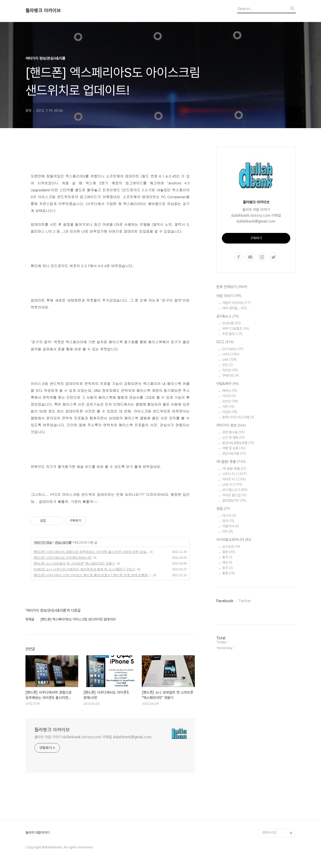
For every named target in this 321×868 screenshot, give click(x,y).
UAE (229, 360)
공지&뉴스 (228, 316)
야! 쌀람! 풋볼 (231, 462)
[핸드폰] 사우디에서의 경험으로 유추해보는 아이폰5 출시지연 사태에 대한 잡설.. (91, 552)
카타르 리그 (234, 479)
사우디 (231, 354)
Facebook (225, 601)
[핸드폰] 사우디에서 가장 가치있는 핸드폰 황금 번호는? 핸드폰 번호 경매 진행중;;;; (93, 575)
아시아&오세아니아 (234, 540)
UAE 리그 (232, 485)
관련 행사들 (233, 432)
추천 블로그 (232, 334)
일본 (229, 552)
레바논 (230, 391)
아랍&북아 (228, 384)
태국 (227, 563)
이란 (228, 407)
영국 (228, 521)
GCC (225, 342)
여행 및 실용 (234, 448)
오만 (227, 365)
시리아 (229, 396)
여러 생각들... (234, 308)
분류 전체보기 (232, 287)
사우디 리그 (234, 474)
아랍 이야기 (229, 296)
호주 (227, 568)
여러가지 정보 (43, 542)
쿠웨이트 (230, 376)
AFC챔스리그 (235, 490)
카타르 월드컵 (234, 495)
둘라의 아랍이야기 (38, 833)
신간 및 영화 (233, 438)
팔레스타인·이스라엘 (238, 417)
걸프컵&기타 (234, 500)
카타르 (230, 370)
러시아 (229, 516)
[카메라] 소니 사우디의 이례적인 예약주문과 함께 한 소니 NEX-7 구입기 (85, 569)
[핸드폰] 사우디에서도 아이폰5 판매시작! (63, 558)
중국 (227, 557)
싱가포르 (231, 547)
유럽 (223, 509)
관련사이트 (269, 833)
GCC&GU (233, 349)
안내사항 (231, 323)
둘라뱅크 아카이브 (43, 11)
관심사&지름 (63, 542)
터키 (228, 531)
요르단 (230, 401)
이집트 (230, 412)
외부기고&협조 (236, 329)
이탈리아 (230, 526)
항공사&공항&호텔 (238, 443)
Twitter (245, 601)
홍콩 (228, 573)
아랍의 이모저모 (236, 303)
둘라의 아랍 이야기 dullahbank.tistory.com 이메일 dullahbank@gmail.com (93, 737)
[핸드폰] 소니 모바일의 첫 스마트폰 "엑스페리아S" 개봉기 (74, 563)
